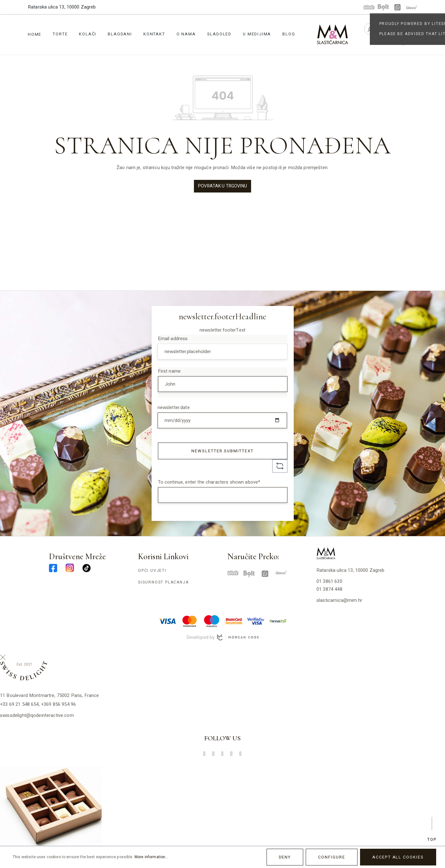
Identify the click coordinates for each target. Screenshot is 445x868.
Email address (173, 339)
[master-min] (189, 621)
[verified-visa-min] (256, 621)
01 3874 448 (329, 589)
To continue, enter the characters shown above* (209, 482)
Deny (285, 857)
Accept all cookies (398, 857)
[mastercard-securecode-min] (234, 621)
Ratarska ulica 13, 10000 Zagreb (62, 7)
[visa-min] (167, 621)
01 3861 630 (329, 581)
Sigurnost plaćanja (163, 582)
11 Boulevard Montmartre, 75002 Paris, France (50, 695)
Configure (332, 857)
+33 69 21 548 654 (19, 704)
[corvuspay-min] (278, 621)
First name (169, 371)
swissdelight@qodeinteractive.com (37, 715)
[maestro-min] (212, 621)
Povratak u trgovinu (223, 186)
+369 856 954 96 (58, 704)
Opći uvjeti (152, 571)
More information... (151, 857)
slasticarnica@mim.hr (339, 600)
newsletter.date (174, 407)
